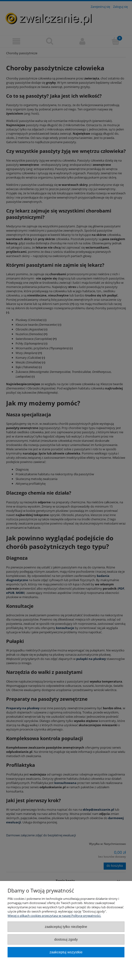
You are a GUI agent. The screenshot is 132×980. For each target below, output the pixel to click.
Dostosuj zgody (66, 939)
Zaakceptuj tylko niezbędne (66, 927)
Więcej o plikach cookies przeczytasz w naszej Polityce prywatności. (54, 916)
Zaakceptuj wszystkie (66, 952)
